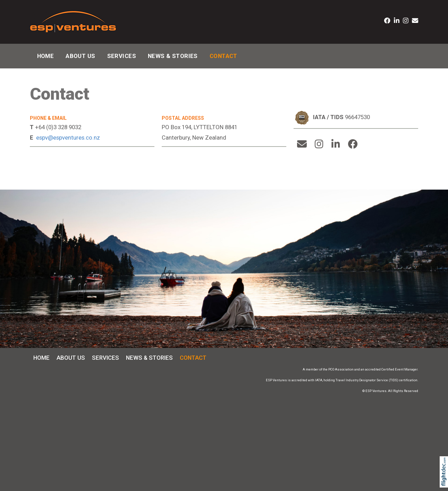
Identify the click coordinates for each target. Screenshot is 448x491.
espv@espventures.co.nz (68, 138)
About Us (80, 56)
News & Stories (173, 56)
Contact (223, 56)
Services (122, 56)
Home (46, 56)
